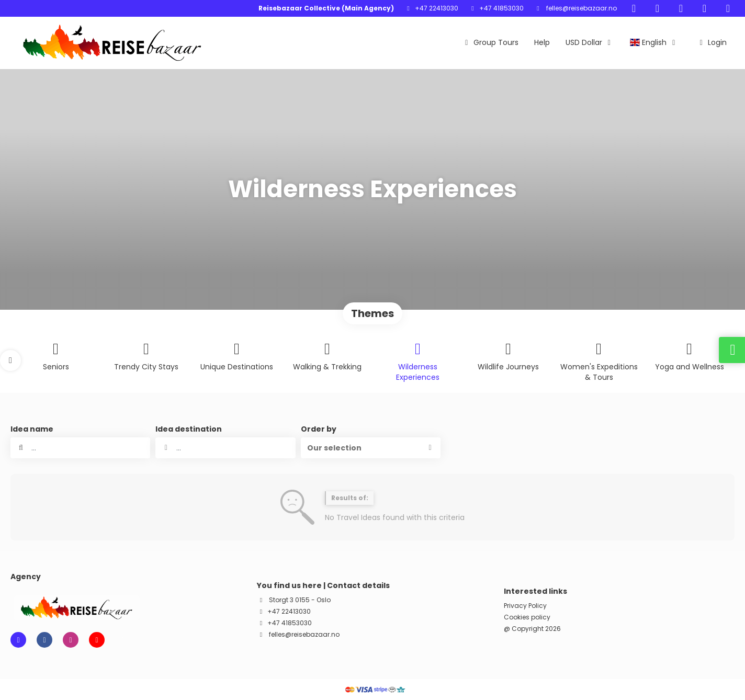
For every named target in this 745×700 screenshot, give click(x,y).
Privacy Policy (525, 606)
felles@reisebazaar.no (581, 8)
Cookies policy (527, 617)
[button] (10, 360)
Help (542, 42)
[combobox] (225, 448)
